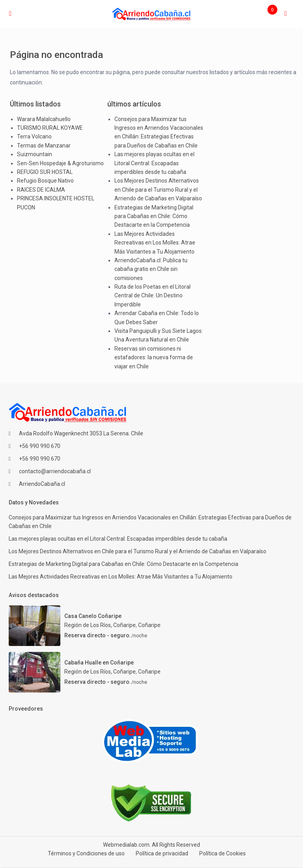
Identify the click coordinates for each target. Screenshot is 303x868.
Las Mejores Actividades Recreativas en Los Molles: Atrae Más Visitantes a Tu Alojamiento (155, 243)
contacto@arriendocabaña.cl (55, 471)
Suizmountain (35, 154)
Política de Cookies (223, 853)
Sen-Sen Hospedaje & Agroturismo (60, 163)
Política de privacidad (162, 853)
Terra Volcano (34, 136)
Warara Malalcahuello (44, 119)
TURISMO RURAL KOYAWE (50, 128)
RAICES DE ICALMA (41, 190)
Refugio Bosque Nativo (45, 181)
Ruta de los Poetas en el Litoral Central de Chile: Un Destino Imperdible (152, 296)
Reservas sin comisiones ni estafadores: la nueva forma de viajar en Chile (154, 357)
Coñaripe (149, 625)
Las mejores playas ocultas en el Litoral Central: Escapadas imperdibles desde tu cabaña (154, 163)
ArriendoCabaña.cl (42, 484)
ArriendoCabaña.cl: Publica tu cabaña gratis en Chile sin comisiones (151, 269)
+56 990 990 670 (40, 446)
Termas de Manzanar (44, 146)
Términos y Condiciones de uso (86, 853)
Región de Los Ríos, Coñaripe (100, 625)
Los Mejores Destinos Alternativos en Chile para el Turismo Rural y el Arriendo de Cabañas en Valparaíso (158, 189)
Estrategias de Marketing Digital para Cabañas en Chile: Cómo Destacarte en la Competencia (154, 216)
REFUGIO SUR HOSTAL (45, 172)
